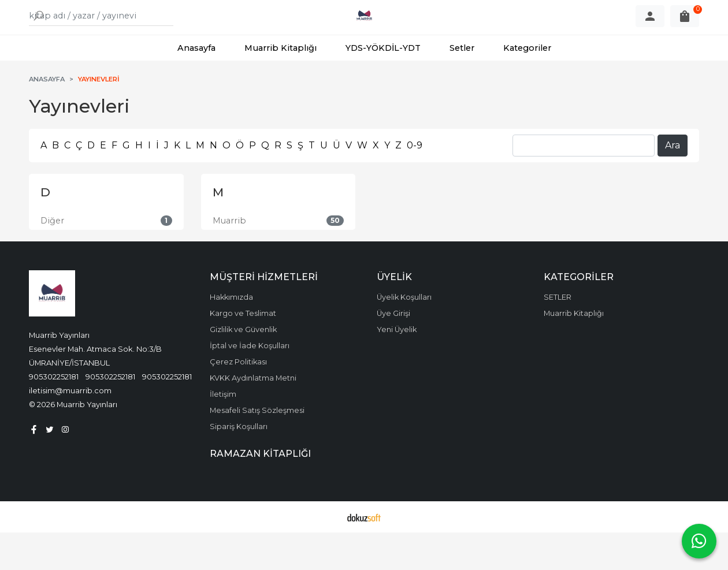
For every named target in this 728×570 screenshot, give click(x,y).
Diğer (52, 258)
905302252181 (54, 414)
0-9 (415, 183)
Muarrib (229, 258)
